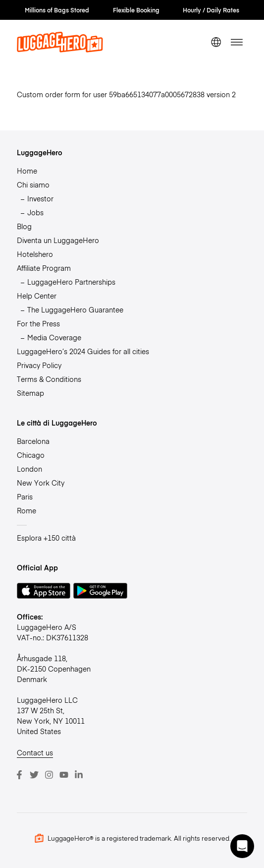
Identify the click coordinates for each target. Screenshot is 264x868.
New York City (41, 483)
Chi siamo (33, 185)
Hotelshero (35, 254)
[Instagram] (49, 775)
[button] (242, 846)
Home (27, 171)
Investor (40, 198)
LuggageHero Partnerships (71, 282)
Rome (26, 510)
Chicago (31, 455)
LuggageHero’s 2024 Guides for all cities (83, 351)
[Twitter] (34, 775)
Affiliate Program (44, 268)
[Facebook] (19, 775)
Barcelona (33, 441)
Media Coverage (54, 337)
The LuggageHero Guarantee (75, 310)
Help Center (37, 296)
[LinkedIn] (79, 775)
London (29, 469)
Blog (24, 226)
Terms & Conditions (49, 379)
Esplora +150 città (46, 538)
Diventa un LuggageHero (58, 240)
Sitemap (30, 393)
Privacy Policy (39, 365)
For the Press (38, 323)
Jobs (35, 212)
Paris (25, 496)
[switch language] (216, 42)
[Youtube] (64, 775)
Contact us (35, 752)
